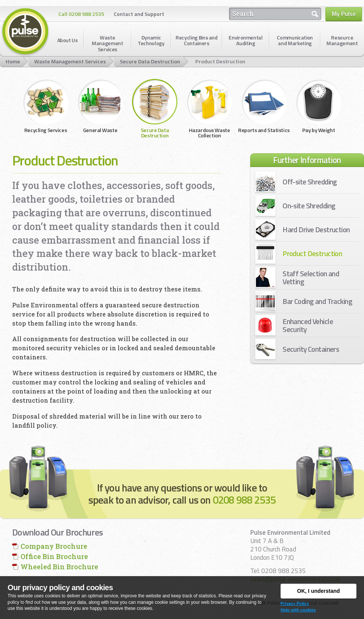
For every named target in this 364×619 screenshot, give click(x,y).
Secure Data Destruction (150, 61)
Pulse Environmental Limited (25, 32)
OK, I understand (319, 591)
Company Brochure (54, 546)
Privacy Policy (295, 603)
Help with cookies (298, 610)
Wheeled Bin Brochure (59, 567)
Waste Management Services (70, 61)
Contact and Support (139, 14)
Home (13, 61)
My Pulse (344, 14)
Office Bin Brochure (54, 556)
